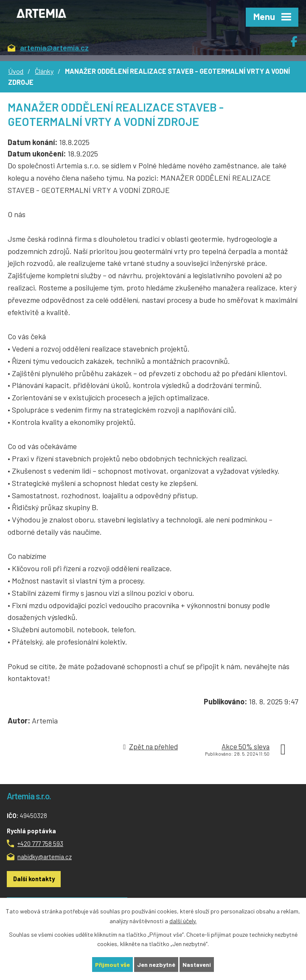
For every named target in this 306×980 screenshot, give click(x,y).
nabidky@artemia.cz (45, 857)
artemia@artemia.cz (48, 48)
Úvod (16, 71)
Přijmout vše (112, 965)
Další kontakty (34, 879)
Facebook (298, 38)
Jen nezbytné (156, 965)
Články (44, 71)
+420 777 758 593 (40, 843)
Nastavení (197, 965)
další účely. (183, 921)
